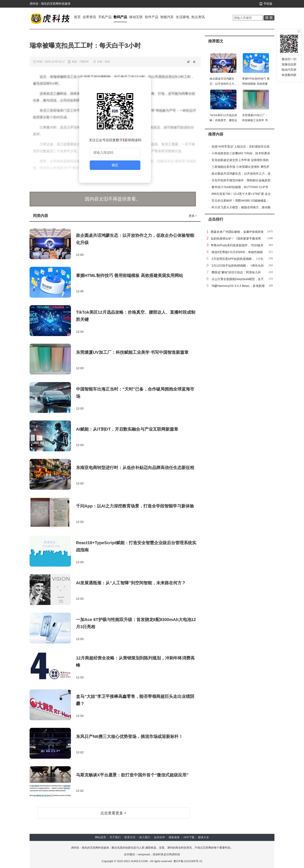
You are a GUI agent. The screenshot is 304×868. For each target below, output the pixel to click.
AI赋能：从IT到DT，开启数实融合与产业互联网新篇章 (127, 429)
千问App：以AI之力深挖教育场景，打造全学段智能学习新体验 (135, 506)
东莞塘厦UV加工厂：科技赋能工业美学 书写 (255, 120)
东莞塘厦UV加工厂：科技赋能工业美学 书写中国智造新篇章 (132, 352)
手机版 (268, 4)
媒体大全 (204, 837)
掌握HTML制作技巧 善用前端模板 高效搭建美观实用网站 (130, 275)
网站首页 (100, 837)
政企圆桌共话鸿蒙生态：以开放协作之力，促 (223, 84)
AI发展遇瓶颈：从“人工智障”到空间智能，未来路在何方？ (131, 583)
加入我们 (145, 837)
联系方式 (130, 837)
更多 (193, 216)
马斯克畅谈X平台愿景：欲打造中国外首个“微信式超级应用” (132, 775)
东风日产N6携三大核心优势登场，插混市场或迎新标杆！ (129, 736)
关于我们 (115, 837)
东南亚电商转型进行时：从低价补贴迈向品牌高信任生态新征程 (135, 468)
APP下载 (189, 837)
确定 (115, 165)
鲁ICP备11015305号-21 (188, 861)
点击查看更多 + (113, 813)
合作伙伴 (159, 837)
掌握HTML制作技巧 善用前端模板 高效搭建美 (256, 84)
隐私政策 (174, 837)
